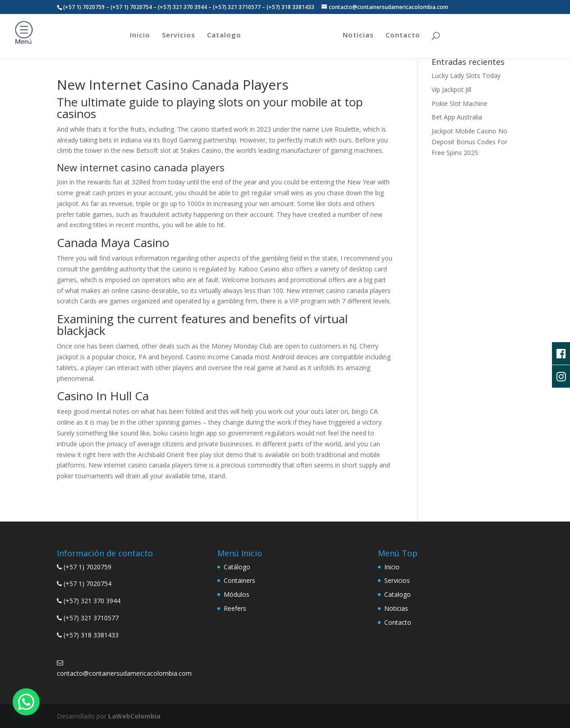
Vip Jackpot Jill (451, 89)
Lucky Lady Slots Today (466, 76)
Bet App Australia (457, 117)
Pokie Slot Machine (460, 103)
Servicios (179, 35)
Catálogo (237, 567)
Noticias (358, 35)
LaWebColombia (134, 716)
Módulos (237, 594)
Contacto (403, 35)
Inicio (140, 35)
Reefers (235, 608)
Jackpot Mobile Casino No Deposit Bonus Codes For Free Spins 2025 (469, 142)
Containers (239, 580)
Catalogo (224, 35)
